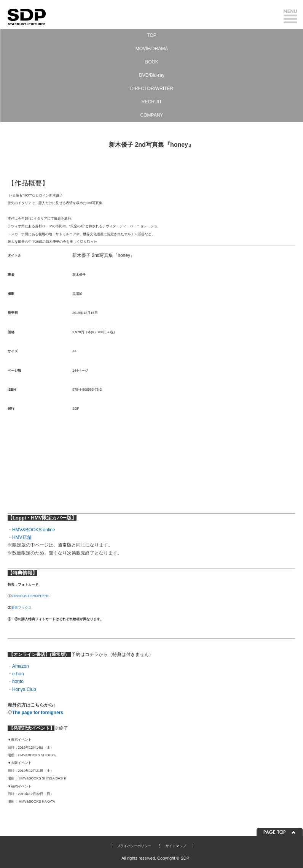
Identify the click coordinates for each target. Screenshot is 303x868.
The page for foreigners (38, 713)
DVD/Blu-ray (152, 75)
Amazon (21, 666)
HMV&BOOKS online (34, 530)
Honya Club (24, 689)
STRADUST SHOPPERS (30, 596)
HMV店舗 (22, 537)
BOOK (152, 62)
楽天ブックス (21, 608)
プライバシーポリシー (134, 846)
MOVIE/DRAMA (152, 49)
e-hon (18, 674)
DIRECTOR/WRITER (152, 89)
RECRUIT (152, 102)
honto (18, 681)
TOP (151, 35)
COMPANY (152, 115)
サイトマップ (176, 846)
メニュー (290, 16)
